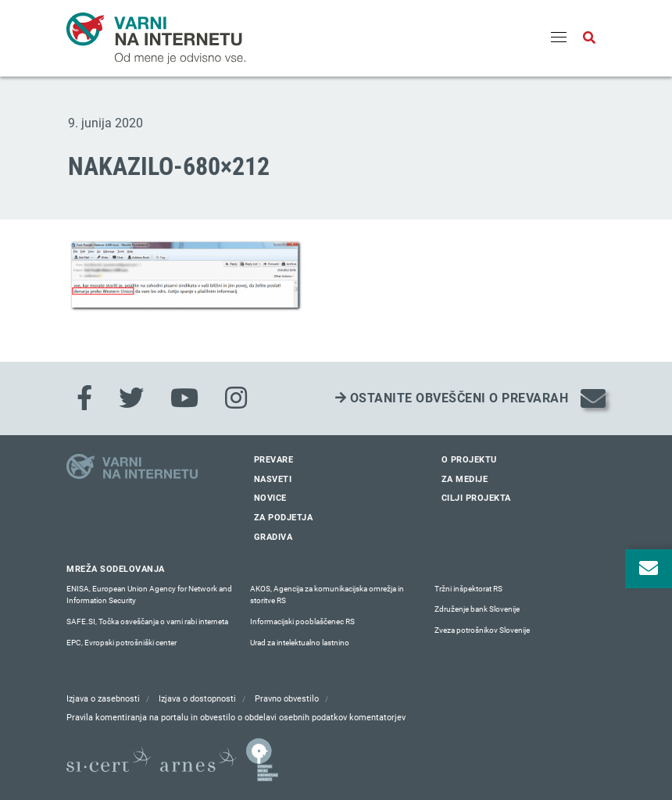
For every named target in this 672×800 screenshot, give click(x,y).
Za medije (465, 479)
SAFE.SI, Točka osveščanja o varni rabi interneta (147, 621)
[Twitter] (131, 398)
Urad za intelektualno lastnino (300, 643)
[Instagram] (236, 398)
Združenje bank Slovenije (477, 609)
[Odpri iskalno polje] (589, 38)
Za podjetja (284, 518)
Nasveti (273, 479)
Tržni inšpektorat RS (468, 589)
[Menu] (559, 38)
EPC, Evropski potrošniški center (122, 643)
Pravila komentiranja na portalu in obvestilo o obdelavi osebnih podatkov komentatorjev (236, 718)
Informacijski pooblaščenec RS (302, 621)
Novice (270, 498)
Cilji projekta (476, 498)
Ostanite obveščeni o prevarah (452, 398)
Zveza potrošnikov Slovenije (482, 630)
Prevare (274, 460)
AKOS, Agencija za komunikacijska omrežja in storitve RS (327, 595)
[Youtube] (184, 398)
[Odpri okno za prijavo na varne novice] (649, 569)
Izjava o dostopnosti (197, 699)
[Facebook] (84, 398)
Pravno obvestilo (287, 699)
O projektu (469, 460)
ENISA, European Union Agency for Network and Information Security (149, 595)
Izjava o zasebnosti (103, 699)
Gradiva (273, 537)
